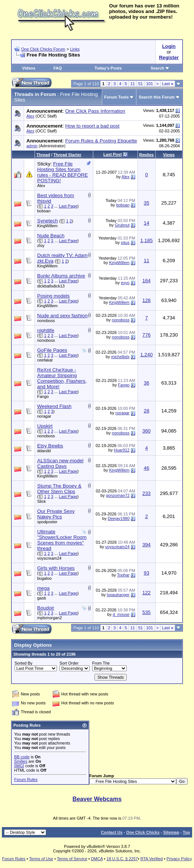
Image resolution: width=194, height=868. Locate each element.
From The (101, 663)
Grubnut (122, 225)
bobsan (44, 211)
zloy (41, 245)
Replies (147, 155)
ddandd (44, 451)
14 (147, 223)
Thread (43, 155)
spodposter (47, 522)
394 (146, 545)
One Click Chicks (143, 832)
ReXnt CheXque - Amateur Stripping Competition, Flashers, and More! (62, 378)
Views (169, 155)
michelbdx (120, 357)
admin (32, 146)
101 (149, 84)
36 (147, 383)
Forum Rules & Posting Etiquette (101, 141)
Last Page (68, 206)
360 (146, 431)
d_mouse (121, 614)
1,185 (146, 240)
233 (146, 493)
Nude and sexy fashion (62, 316)
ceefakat (45, 360)
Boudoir (46, 608)
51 (140, 84)
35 (147, 203)
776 (146, 335)
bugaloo (44, 578)
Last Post (113, 154)
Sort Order (69, 663)
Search (160, 68)
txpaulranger (118, 595)
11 (133, 84)
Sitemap (171, 832)
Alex (30, 116)
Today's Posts (108, 68)
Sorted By (23, 663)
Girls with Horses (56, 568)
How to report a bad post (92, 126)
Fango (43, 396)
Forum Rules (26, 779)
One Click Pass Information (95, 111)
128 (146, 300)
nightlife (46, 330)
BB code (22, 757)
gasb (42, 598)
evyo (125, 283)
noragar (44, 416)
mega (43, 588)
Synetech (48, 221)
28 (147, 411)
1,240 (146, 355)
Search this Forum (157, 97)
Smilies (21, 761)
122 (146, 593)
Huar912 (122, 450)
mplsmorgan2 (50, 618)
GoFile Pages (52, 350)
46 (147, 468)
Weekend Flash (54, 406)
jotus (125, 242)
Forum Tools (117, 97)
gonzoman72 (118, 495)
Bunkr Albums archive (61, 276)
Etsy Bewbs (50, 446)
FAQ (58, 68)
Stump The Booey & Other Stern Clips (59, 489)
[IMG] (19, 766)
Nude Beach (51, 236)
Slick (41, 501)
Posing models (53, 296)
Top (186, 832)
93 (147, 573)
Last (168, 84)
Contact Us (112, 832)
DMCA (97, 859)
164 (146, 281)
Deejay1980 (119, 518)
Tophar (123, 575)
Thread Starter (67, 155)
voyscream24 (49, 558)
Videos (29, 68)
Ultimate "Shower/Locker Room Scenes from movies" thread (62, 540)
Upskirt (45, 426)
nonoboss (46, 321)
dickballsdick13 (51, 286)
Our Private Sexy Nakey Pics (56, 514)
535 (146, 612)
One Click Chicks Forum (43, 49)
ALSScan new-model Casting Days (60, 463)
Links (75, 49)
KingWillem (47, 226)
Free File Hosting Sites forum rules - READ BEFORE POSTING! (62, 172)
